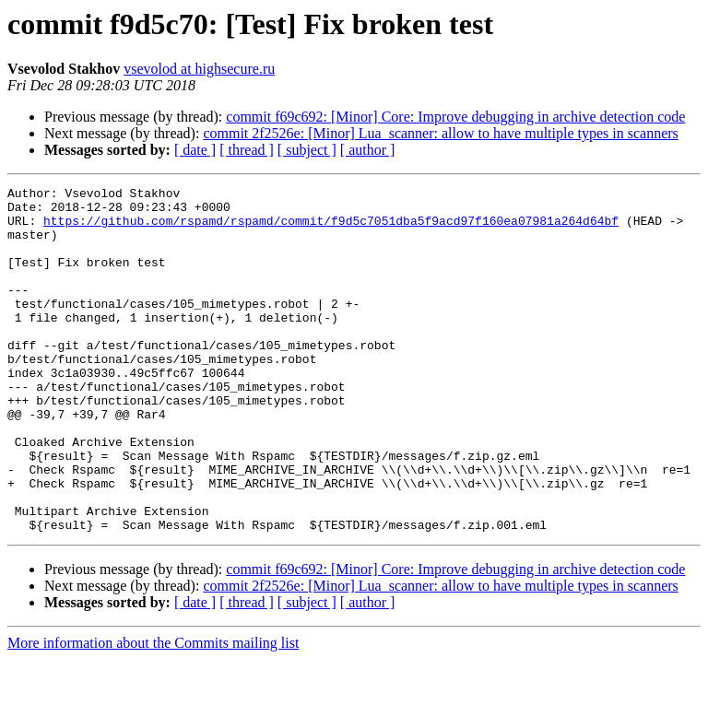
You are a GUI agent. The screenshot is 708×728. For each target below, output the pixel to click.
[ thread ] (247, 150)
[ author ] (368, 150)
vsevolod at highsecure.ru (199, 69)
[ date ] (195, 150)
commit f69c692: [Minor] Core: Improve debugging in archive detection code (455, 117)
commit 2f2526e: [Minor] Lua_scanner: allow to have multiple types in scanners (440, 133)
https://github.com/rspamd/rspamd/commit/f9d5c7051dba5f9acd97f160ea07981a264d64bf (331, 229)
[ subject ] (307, 150)
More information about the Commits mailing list (153, 712)
